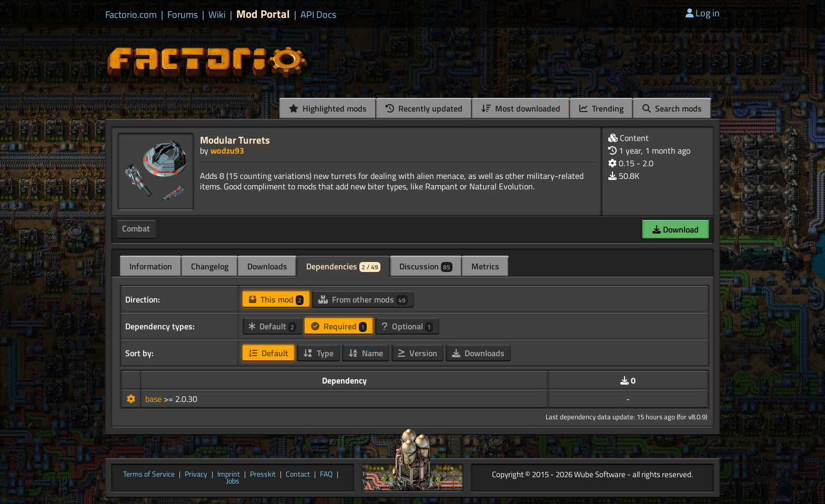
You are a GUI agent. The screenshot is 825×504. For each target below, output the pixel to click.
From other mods (363, 299)
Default (273, 326)
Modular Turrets (235, 140)
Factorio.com (131, 15)
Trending (601, 108)
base (154, 399)
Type (318, 353)
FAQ (326, 475)
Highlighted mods (328, 108)
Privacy (196, 475)
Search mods (672, 108)
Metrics (485, 266)
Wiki (217, 15)
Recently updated (424, 108)
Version (417, 353)
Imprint (229, 475)
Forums (183, 15)
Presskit (263, 475)
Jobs (233, 481)
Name (366, 353)
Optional (407, 326)
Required (339, 326)
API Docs (318, 15)
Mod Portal (263, 14)
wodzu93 (227, 150)
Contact (298, 475)
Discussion (426, 266)
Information (151, 266)
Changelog (210, 266)
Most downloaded (521, 108)
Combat (136, 228)
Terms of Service (149, 475)
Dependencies (343, 266)
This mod (276, 299)
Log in (703, 13)
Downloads (267, 266)
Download (676, 229)
